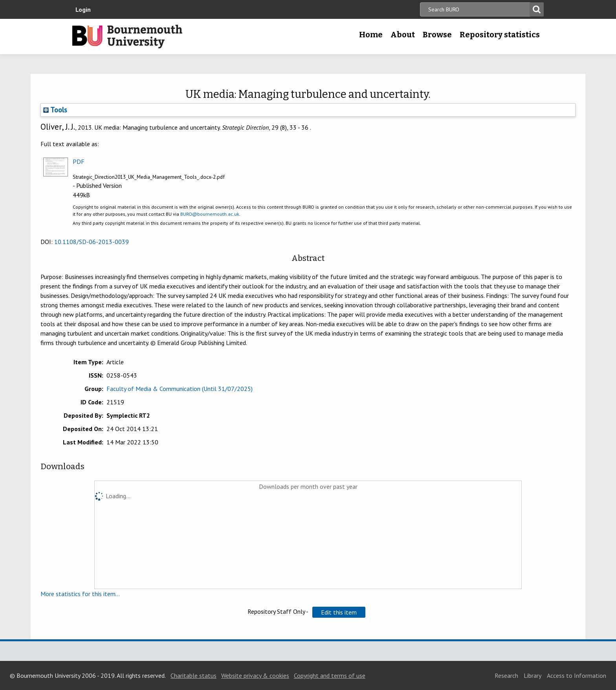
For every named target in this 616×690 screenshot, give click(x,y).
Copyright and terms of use (330, 675)
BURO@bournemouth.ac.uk (210, 214)
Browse (437, 35)
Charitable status (193, 675)
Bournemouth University (127, 37)
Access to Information (577, 675)
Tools (55, 110)
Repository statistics (500, 35)
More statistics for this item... (80, 594)
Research (506, 675)
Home (371, 35)
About (403, 35)
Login (83, 9)
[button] (339, 612)
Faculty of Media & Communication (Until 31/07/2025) (180, 389)
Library (533, 675)
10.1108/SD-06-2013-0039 (92, 242)
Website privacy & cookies (255, 675)
